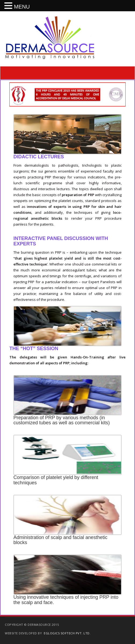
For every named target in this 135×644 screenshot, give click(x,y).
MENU (22, 7)
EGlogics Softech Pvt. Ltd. (67, 633)
